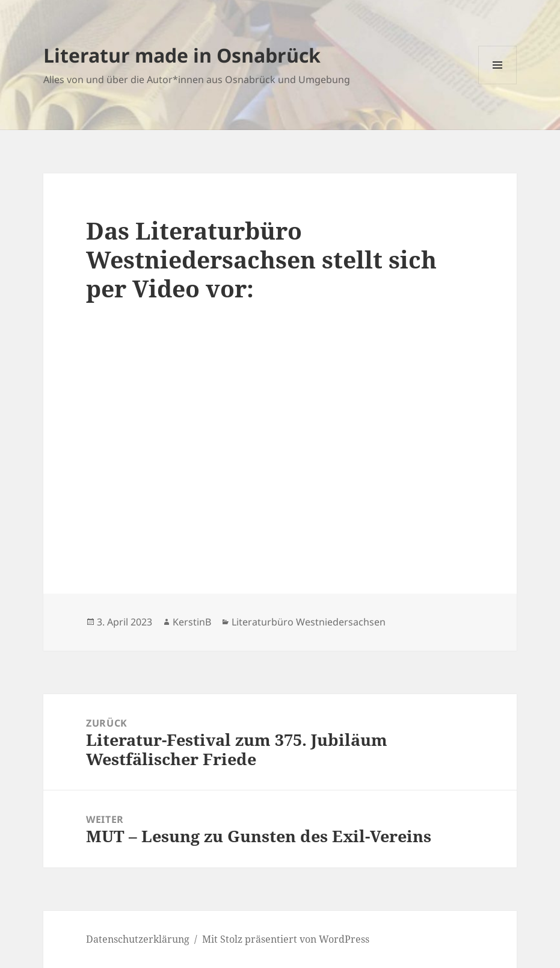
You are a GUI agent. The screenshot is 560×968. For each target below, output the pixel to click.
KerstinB (192, 622)
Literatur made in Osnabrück (182, 55)
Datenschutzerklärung (138, 939)
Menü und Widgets (498, 84)
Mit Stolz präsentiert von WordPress (286, 939)
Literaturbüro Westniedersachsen (309, 622)
